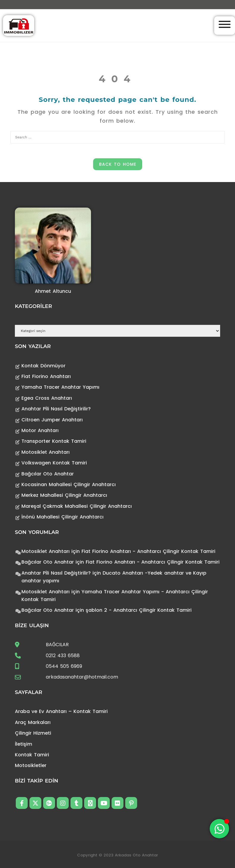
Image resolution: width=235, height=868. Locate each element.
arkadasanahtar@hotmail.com (82, 677)
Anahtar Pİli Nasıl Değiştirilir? (56, 409)
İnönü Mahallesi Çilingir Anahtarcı (62, 517)
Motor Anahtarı (40, 430)
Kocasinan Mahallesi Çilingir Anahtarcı (69, 484)
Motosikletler (31, 765)
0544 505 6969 (64, 666)
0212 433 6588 (63, 656)
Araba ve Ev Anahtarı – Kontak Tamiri (61, 711)
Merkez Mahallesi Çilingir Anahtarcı (64, 495)
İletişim (23, 744)
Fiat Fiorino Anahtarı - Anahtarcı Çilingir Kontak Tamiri (148, 551)
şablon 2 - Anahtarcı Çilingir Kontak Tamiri (139, 610)
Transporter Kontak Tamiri (54, 441)
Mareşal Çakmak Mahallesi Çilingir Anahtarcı (77, 506)
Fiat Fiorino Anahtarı (46, 376)
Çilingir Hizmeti (33, 733)
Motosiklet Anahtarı (46, 452)
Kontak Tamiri (32, 755)
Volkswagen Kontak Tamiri (54, 463)
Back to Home (118, 164)
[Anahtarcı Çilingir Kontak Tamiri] (19, 25)
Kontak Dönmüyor (43, 366)
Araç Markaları (33, 722)
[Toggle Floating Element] (219, 829)
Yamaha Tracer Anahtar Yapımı (60, 387)
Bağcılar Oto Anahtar (48, 474)
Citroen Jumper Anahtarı (52, 420)
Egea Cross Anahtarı (47, 398)
